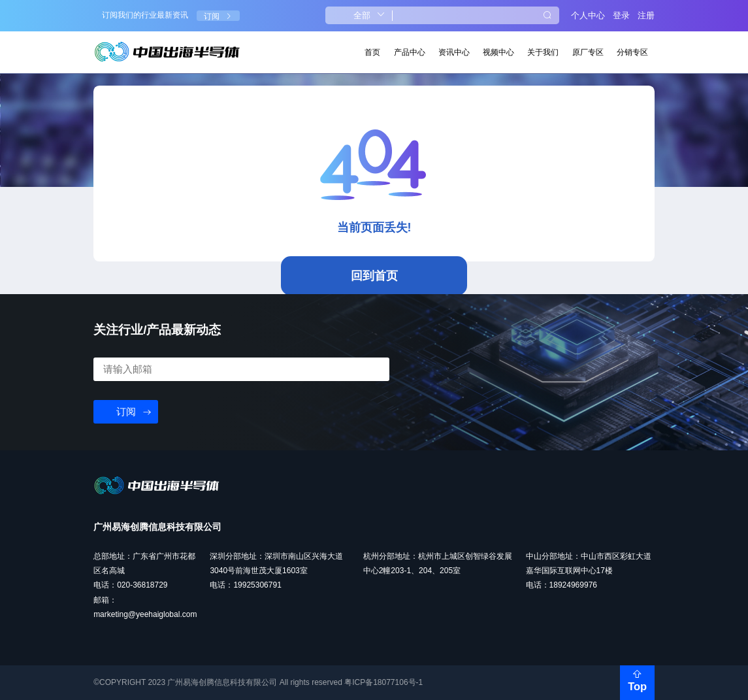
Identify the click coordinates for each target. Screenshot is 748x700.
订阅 (218, 16)
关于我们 (543, 52)
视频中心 (498, 52)
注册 (646, 15)
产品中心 (410, 52)
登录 (621, 15)
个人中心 (588, 15)
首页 (372, 52)
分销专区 (632, 52)
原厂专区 (588, 52)
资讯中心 (454, 52)
